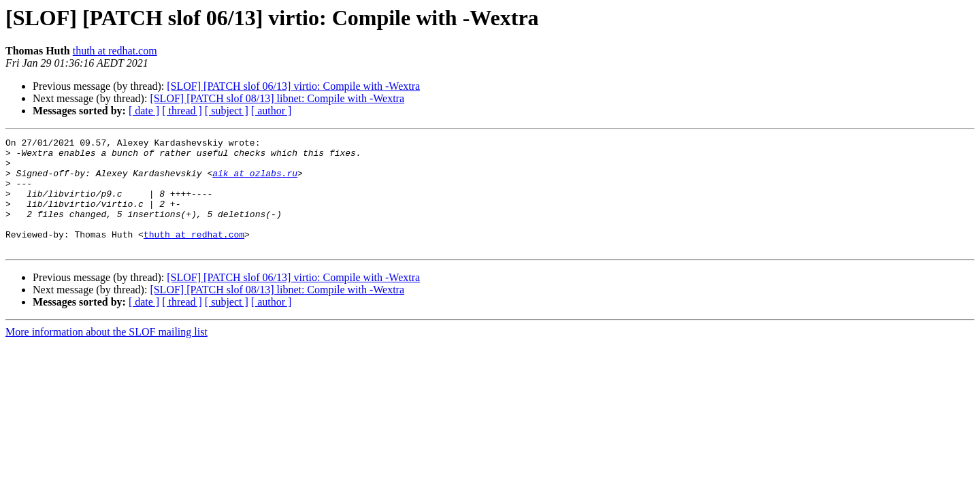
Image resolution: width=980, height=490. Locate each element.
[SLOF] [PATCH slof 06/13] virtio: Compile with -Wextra (293, 86)
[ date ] (144, 111)
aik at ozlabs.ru (255, 181)
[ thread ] (182, 111)
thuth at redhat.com (115, 51)
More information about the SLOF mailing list (107, 354)
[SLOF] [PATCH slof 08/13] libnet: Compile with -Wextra (277, 98)
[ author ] (272, 111)
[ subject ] (227, 111)
